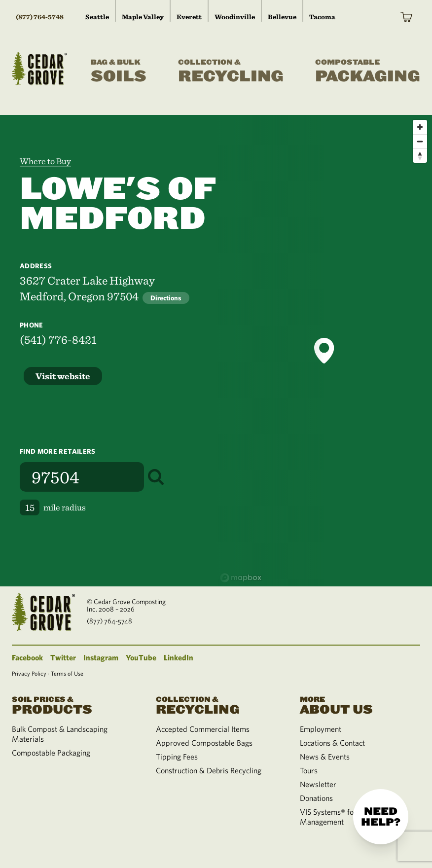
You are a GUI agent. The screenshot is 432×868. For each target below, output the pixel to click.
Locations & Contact (332, 743)
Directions (166, 298)
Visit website (63, 376)
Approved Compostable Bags (204, 743)
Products (72, 705)
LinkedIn (179, 657)
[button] (324, 351)
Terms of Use (67, 673)
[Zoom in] (420, 127)
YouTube (141, 657)
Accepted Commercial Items (203, 729)
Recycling (231, 72)
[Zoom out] (420, 141)
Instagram (101, 657)
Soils (119, 72)
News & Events (325, 757)
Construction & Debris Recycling (209, 770)
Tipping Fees (177, 757)
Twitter (63, 657)
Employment (321, 729)
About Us (360, 705)
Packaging (368, 72)
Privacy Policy (29, 673)
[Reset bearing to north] (420, 156)
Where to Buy (45, 161)
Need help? (381, 817)
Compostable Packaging (51, 753)
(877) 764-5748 (40, 17)
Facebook (27, 657)
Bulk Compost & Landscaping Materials (60, 734)
